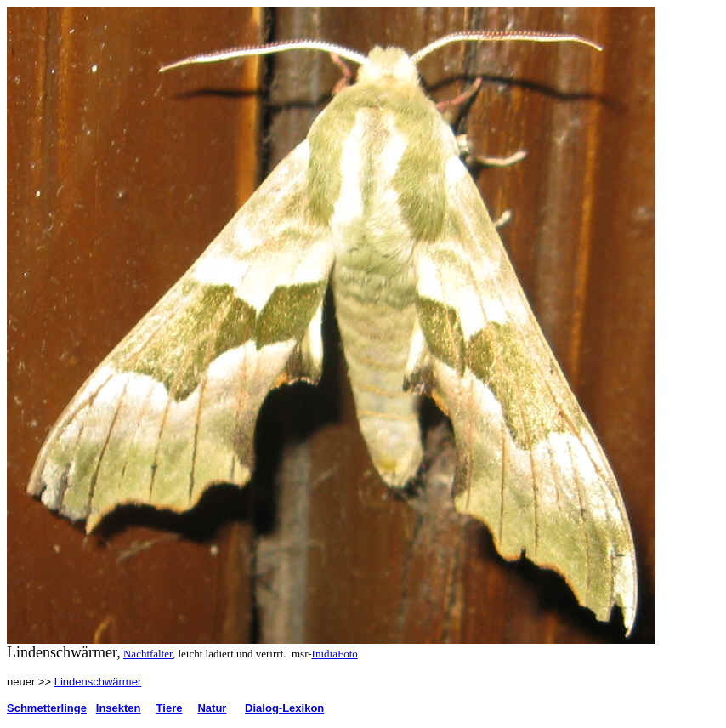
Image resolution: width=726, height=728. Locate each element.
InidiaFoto (335, 654)
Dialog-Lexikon (284, 708)
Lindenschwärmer (98, 682)
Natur (212, 708)
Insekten (119, 708)
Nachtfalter (148, 654)
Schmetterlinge (47, 708)
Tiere (170, 708)
